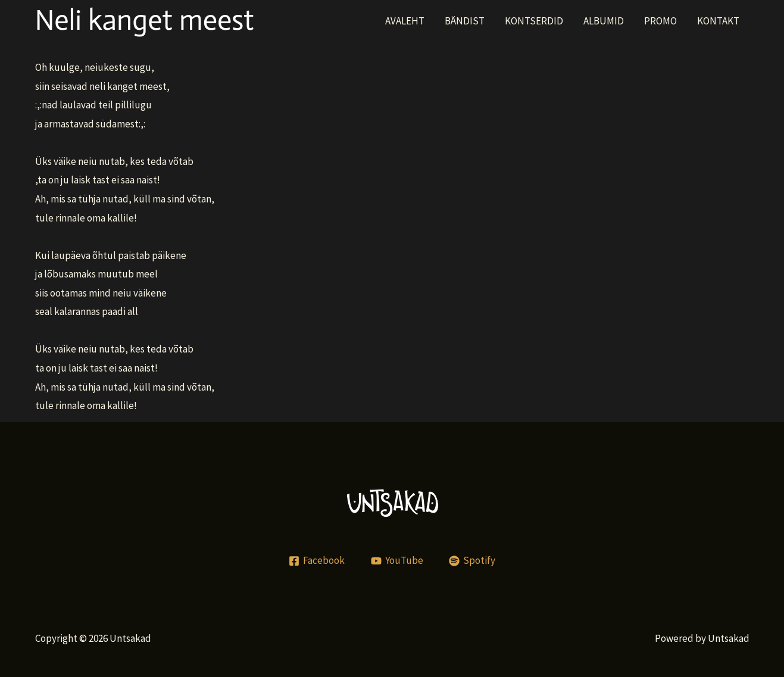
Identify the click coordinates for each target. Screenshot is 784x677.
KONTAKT (718, 21)
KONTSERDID (534, 21)
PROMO (660, 21)
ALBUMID (604, 21)
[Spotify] (472, 561)
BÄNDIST (465, 21)
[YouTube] (397, 561)
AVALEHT (405, 21)
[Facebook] (317, 561)
